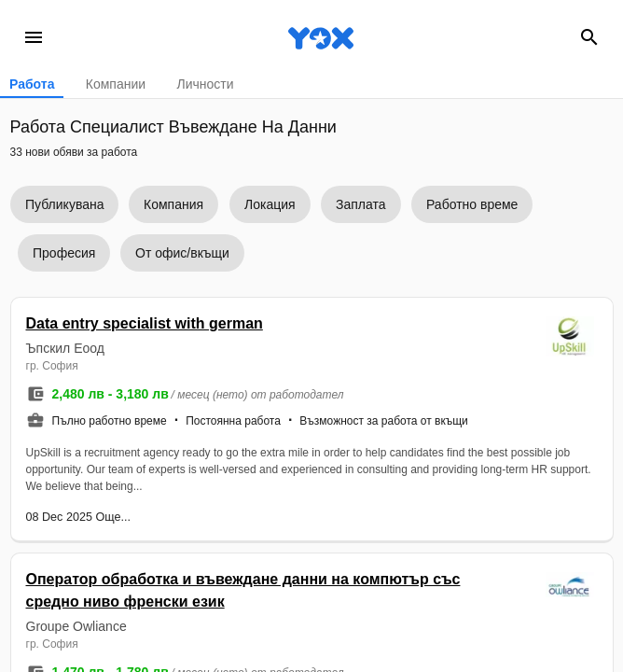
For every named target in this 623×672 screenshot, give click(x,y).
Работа (32, 84)
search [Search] (589, 37)
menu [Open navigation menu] (34, 37)
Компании (116, 84)
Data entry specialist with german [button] (145, 323)
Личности (205, 84)
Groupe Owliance (76, 626)
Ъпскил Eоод (65, 348)
